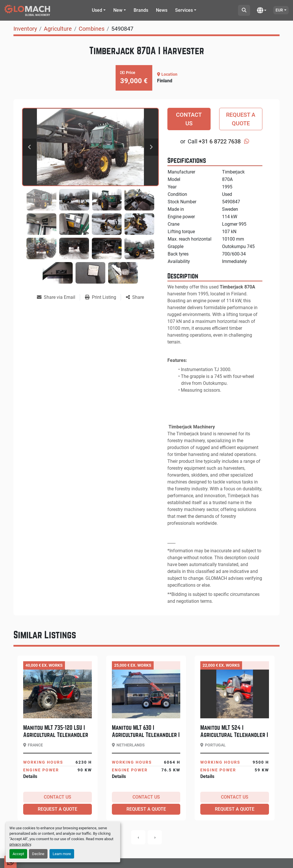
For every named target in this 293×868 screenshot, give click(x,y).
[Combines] (92, 29)
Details (30, 776)
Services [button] (184, 10)
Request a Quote (241, 119)
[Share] (135, 297)
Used (97, 10)
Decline (38, 854)
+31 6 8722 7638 (220, 141)
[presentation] (138, 837)
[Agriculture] (58, 29)
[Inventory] (25, 29)
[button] (99, 10)
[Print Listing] (103, 297)
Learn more (62, 854)
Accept (18, 854)
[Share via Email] (58, 297)
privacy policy (20, 844)
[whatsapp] (247, 141)
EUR (279, 10)
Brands (141, 10)
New (118, 10)
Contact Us (189, 119)
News (162, 10)
